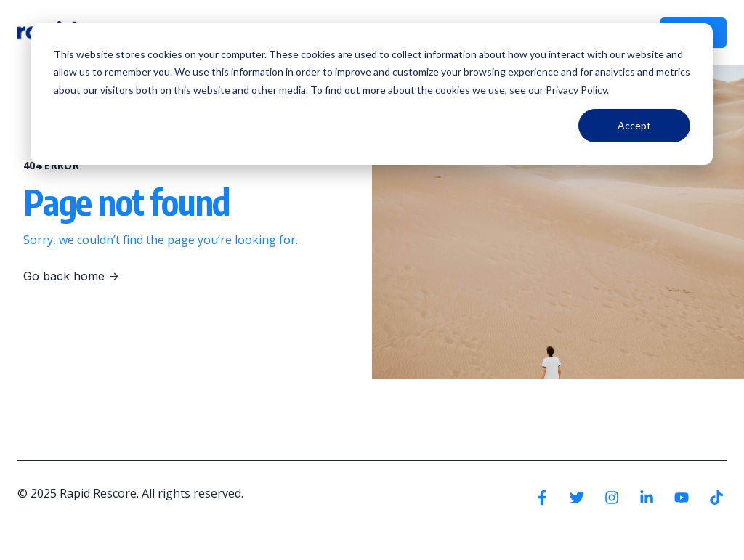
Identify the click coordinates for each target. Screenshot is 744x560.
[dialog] (372, 94)
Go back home (71, 276)
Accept (634, 125)
